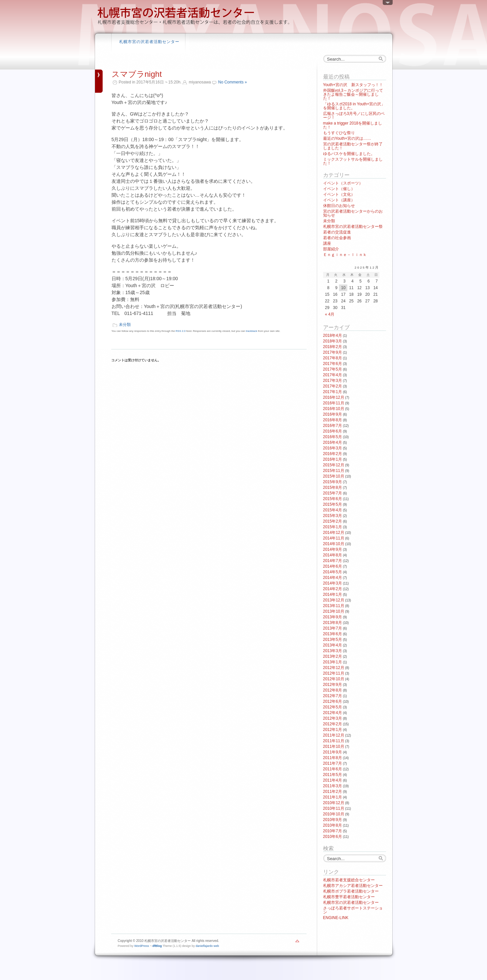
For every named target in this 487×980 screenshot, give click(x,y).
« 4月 (330, 314)
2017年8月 (333, 358)
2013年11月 (334, 606)
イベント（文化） (339, 194)
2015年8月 (333, 488)
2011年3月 (333, 786)
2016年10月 (334, 409)
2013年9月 (333, 617)
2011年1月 (333, 797)
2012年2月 (333, 724)
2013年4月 (333, 645)
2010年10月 (334, 814)
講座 (327, 243)
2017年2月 (333, 386)
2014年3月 (333, 583)
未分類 (125, 325)
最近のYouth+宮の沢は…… (347, 138)
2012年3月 (333, 718)
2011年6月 (333, 769)
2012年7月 (333, 696)
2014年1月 (333, 594)
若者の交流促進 (337, 232)
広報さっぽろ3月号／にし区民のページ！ (354, 116)
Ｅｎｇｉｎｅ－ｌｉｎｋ (345, 255)
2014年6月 (333, 566)
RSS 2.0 (181, 331)
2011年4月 (333, 780)
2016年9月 (333, 414)
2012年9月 (333, 685)
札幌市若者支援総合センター (349, 880)
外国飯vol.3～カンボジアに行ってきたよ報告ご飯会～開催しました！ (353, 94)
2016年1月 (333, 459)
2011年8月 (333, 758)
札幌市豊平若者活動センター (349, 897)
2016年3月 (333, 448)
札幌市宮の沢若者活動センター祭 (353, 227)
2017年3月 (333, 381)
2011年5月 (333, 775)
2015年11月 (334, 471)
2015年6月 (333, 499)
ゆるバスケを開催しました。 (349, 154)
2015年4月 (333, 510)
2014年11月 (334, 538)
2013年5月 (333, 640)
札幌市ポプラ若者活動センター (351, 891)
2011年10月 (334, 747)
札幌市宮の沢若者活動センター (149, 42)
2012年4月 (333, 713)
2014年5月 (333, 572)
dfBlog (157, 946)
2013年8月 (333, 623)
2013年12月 (334, 600)
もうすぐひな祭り (339, 133)
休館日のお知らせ (339, 206)
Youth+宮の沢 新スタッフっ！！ (353, 85)
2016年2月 (333, 454)
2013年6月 (333, 634)
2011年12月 (334, 735)
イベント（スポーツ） (343, 183)
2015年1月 (333, 527)
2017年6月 (333, 364)
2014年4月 (333, 578)
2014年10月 (334, 544)
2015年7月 (333, 493)
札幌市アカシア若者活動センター (353, 886)
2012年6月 (333, 701)
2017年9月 (333, 352)
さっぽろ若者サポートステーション (353, 910)
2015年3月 (333, 516)
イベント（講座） (339, 200)
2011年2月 (333, 792)
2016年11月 (334, 403)
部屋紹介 (331, 249)
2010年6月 (333, 837)
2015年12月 (334, 465)
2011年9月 (333, 752)
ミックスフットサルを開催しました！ (353, 161)
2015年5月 (333, 504)
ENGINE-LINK (336, 918)
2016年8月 (333, 420)
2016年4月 (333, 442)
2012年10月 (334, 679)
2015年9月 (333, 482)
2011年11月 (334, 741)
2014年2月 (333, 589)
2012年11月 (334, 673)
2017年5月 (333, 369)
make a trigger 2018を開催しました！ (353, 125)
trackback (252, 331)
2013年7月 (333, 628)
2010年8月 (333, 825)
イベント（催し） (339, 189)
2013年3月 (333, 651)
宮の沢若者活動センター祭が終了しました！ (353, 146)
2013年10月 (334, 611)
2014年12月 (334, 533)
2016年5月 (333, 437)
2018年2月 (333, 347)
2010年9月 (333, 820)
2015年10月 (334, 476)
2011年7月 (333, 763)
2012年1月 (333, 730)
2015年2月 (333, 521)
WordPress (142, 946)
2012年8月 (333, 690)
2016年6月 (333, 431)
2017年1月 (333, 392)
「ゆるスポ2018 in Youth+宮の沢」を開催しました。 (354, 106)
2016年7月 (333, 426)
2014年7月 (333, 561)
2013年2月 (333, 656)
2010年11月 (334, 808)
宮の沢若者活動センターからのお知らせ (353, 213)
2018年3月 (333, 341)
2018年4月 (333, 335)
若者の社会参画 (337, 238)
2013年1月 (333, 662)
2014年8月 (333, 555)
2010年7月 (333, 831)
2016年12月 (334, 397)
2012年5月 (333, 707)
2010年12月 (334, 803)
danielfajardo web (207, 946)
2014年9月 (333, 549)
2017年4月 (333, 375)
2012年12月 (334, 668)
